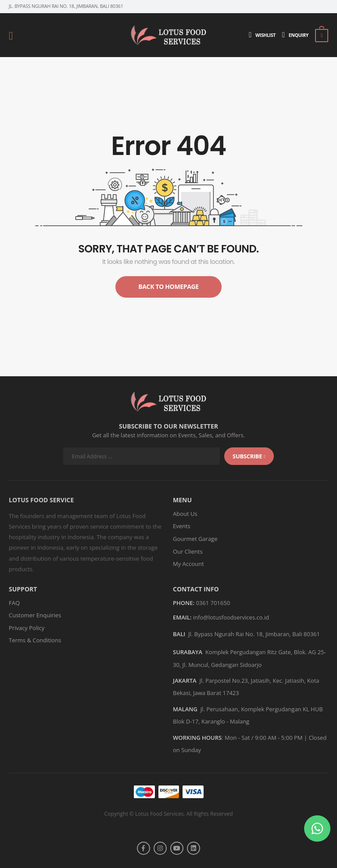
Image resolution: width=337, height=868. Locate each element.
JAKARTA (185, 681)
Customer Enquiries (35, 615)
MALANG (185, 709)
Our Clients (188, 551)
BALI (179, 634)
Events (182, 526)
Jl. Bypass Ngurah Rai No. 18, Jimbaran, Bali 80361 (254, 634)
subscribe (249, 456)
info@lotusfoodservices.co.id (231, 617)
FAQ (14, 603)
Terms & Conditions (35, 640)
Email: (182, 618)
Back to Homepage (168, 286)
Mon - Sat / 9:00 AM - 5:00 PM (264, 738)
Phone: (184, 603)
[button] (317, 828)
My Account (188, 564)
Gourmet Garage (195, 539)
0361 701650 (213, 603)
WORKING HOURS (197, 738)
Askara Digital (185, 823)
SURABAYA (188, 652)
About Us (185, 514)
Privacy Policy (27, 628)
